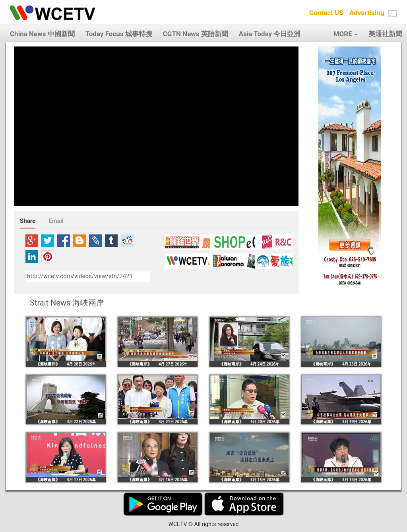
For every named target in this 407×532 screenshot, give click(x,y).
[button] (392, 14)
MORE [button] (346, 34)
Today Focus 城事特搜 (119, 34)
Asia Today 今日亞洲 (270, 34)
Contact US (326, 13)
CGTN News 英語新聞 (196, 34)
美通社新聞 (385, 34)
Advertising (367, 13)
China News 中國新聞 (42, 34)
